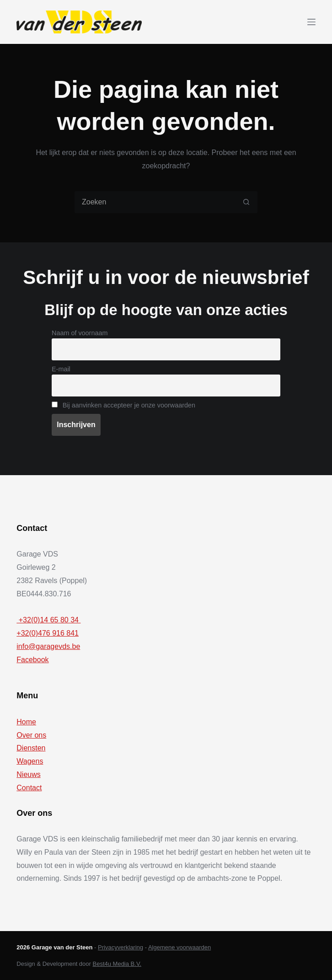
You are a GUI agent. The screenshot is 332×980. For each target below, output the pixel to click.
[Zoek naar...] (155, 202)
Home (26, 722)
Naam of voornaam (80, 333)
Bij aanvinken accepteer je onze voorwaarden (123, 405)
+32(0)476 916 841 (48, 633)
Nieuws (28, 774)
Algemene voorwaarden (179, 947)
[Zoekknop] (246, 202)
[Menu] (311, 22)
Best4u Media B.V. (117, 964)
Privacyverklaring (120, 947)
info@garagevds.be (48, 646)
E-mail (61, 369)
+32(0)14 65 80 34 (48, 620)
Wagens (30, 761)
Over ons (31, 735)
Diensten (31, 748)
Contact (29, 788)
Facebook (32, 660)
